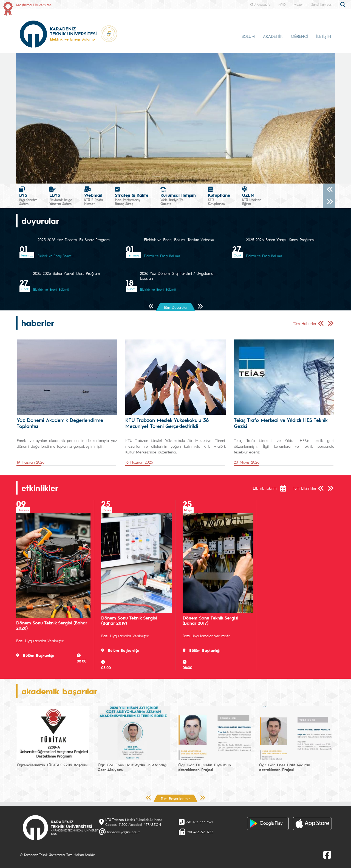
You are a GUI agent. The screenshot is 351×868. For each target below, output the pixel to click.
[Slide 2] (175, 176)
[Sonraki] (329, 202)
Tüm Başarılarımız (175, 798)
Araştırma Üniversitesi (34, 5)
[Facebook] (327, 855)
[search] (344, 4)
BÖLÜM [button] (248, 36)
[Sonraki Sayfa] (200, 307)
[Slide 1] (166, 176)
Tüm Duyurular (176, 307)
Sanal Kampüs (321, 4)
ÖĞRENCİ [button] (299, 36)
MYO (282, 4)
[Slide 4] (195, 176)
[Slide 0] (156, 176)
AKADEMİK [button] (273, 36)
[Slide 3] (185, 176)
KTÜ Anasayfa (260, 4)
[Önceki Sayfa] (151, 307)
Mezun (298, 4)
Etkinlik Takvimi (265, 488)
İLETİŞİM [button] (324, 36)
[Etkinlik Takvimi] (286, 488)
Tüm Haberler (305, 323)
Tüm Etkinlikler (305, 488)
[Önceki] (329, 190)
